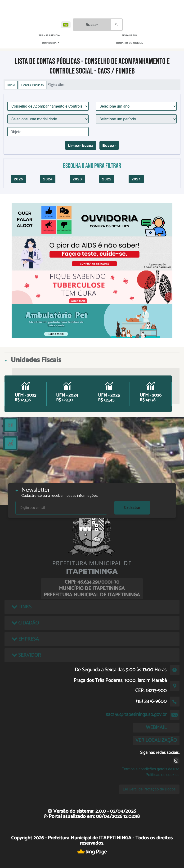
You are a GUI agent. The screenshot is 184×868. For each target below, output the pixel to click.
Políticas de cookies (162, 775)
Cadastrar (132, 508)
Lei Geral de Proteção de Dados (149, 789)
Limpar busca (81, 145)
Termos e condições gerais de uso (151, 769)
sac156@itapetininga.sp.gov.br (136, 715)
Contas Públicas (33, 85)
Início (11, 85)
